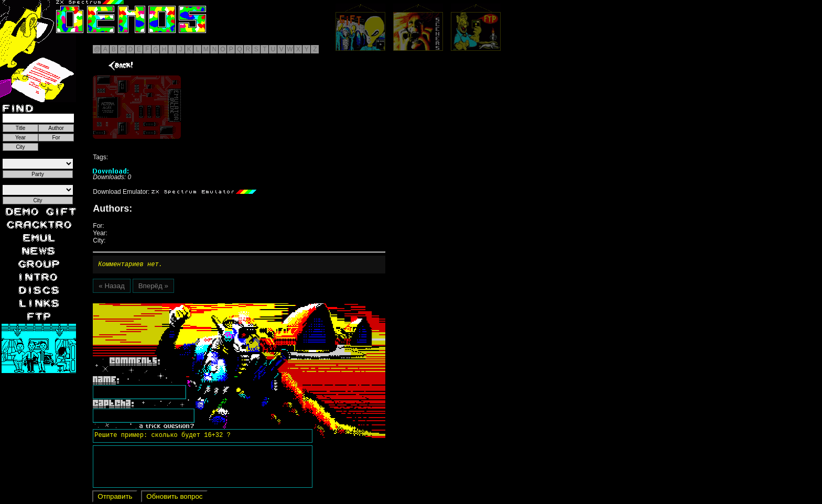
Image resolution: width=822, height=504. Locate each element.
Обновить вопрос (174, 498)
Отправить (115, 498)
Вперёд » (153, 287)
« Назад (111, 287)
